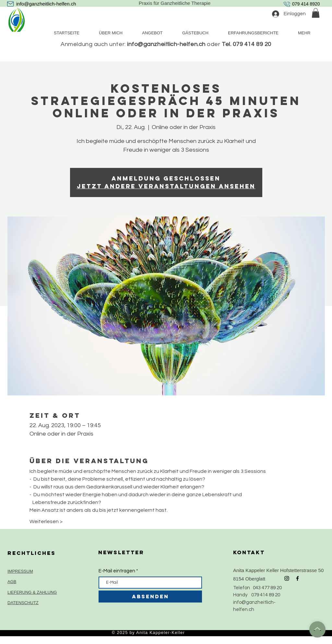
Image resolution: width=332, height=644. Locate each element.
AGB (12, 582)
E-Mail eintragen (117, 571)
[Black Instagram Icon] (287, 578)
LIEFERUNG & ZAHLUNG (32, 592)
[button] (316, 13)
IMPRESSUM (20, 571)
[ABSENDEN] (150, 597)
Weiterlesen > (46, 521)
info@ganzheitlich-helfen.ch (46, 4)
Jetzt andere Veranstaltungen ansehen (166, 186)
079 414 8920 (306, 4)
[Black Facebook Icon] (297, 578)
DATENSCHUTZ (23, 603)
